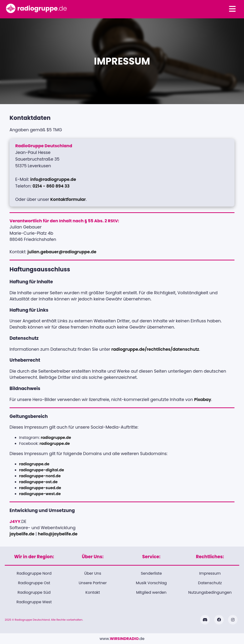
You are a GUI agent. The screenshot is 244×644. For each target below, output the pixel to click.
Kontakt (93, 592)
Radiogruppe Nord (34, 573)
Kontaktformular (68, 199)
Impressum (210, 573)
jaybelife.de (22, 534)
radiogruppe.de (56, 438)
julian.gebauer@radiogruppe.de (62, 252)
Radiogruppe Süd (34, 592)
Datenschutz (210, 583)
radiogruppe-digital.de (42, 470)
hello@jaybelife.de (58, 534)
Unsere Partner (93, 583)
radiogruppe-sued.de (40, 488)
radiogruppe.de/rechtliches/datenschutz (155, 349)
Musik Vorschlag (151, 583)
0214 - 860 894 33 (51, 186)
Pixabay (203, 400)
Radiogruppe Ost (34, 583)
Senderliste (151, 573)
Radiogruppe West (34, 602)
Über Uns (93, 573)
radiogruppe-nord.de (40, 476)
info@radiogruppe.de (53, 179)
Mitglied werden (151, 592)
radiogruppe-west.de (40, 494)
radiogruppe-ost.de (38, 482)
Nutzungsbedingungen (210, 592)
